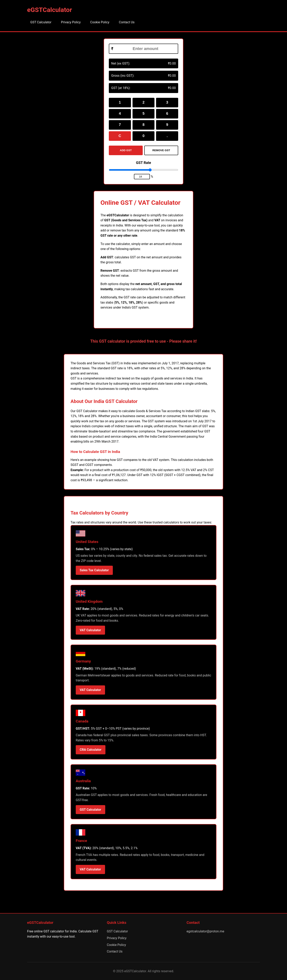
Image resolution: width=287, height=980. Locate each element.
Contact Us (127, 22)
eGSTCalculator (50, 10)
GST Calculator (41, 22)
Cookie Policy (100, 22)
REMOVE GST (161, 150)
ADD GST (126, 150)
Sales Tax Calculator (94, 570)
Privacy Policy (71, 22)
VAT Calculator (90, 630)
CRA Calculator (91, 750)
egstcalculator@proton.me (205, 931)
